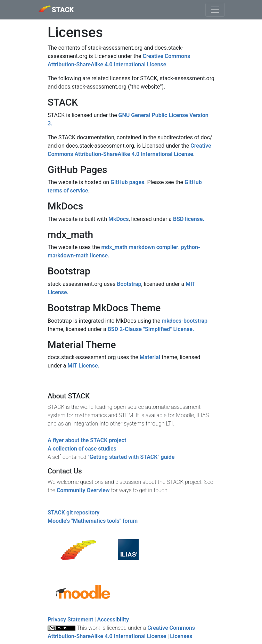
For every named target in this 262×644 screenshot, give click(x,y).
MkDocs (119, 219)
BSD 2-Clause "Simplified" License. (151, 329)
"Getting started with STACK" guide (131, 457)
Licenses (181, 636)
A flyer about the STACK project (87, 440)
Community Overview (83, 490)
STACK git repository (73, 513)
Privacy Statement (70, 620)
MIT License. (83, 366)
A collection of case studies (82, 449)
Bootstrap (129, 284)
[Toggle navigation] (215, 10)
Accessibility (113, 620)
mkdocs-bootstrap (185, 321)
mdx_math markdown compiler (140, 247)
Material (150, 357)
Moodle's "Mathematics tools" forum (93, 521)
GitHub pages (127, 182)
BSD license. (189, 219)
